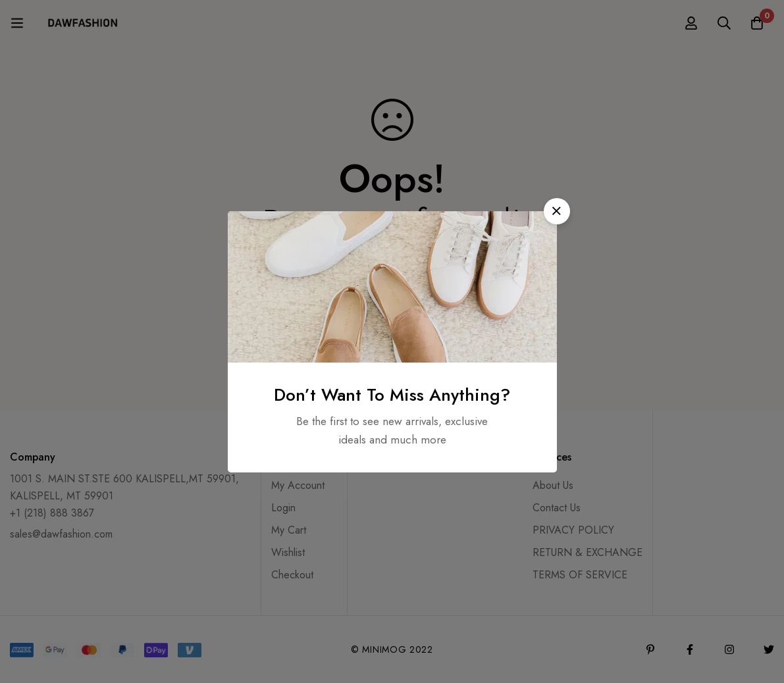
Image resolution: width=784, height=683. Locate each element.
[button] (557, 211)
